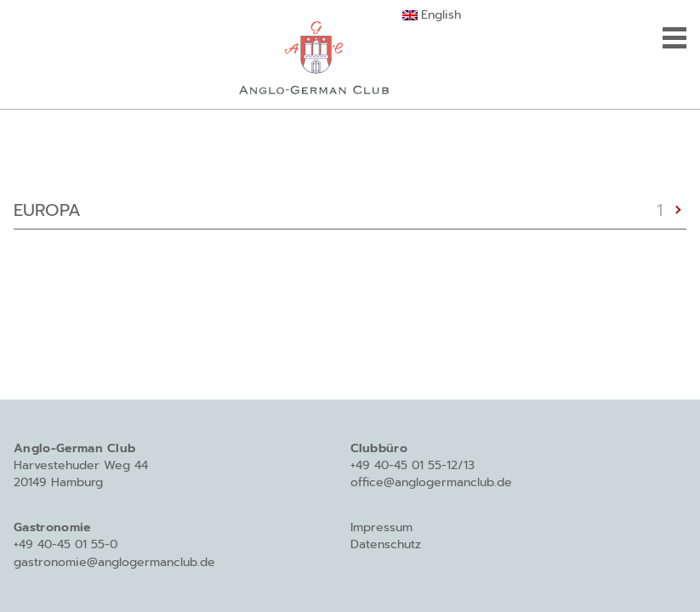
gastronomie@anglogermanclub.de (114, 562)
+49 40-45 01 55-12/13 (413, 465)
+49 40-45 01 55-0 (65, 544)
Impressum (381, 527)
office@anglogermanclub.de (431, 482)
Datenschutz (386, 544)
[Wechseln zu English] (432, 15)
